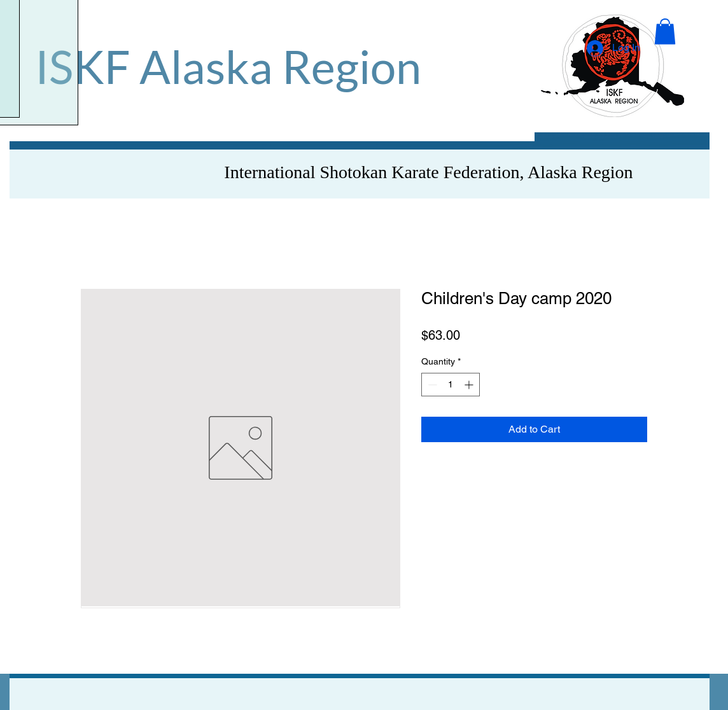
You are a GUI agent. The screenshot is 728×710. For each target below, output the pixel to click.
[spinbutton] (451, 385)
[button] (665, 31)
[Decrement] (431, 385)
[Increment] (470, 385)
